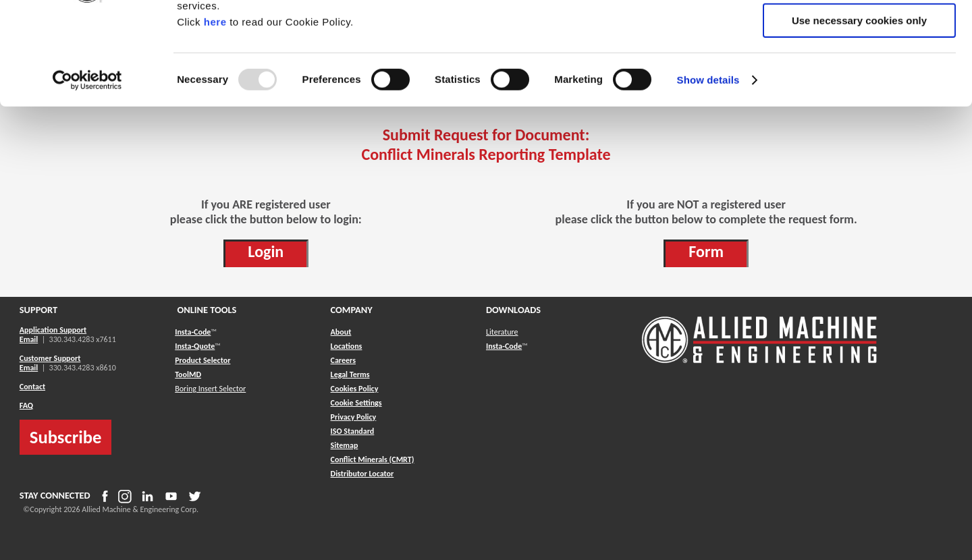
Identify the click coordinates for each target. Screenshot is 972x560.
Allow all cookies (860, 33)
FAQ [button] (26, 405)
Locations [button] (347, 346)
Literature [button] (502, 332)
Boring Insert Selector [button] (210, 389)
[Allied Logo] (759, 361)
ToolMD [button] (188, 374)
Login (266, 251)
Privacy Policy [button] (354, 417)
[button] (345, 445)
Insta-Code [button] (193, 332)
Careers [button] (343, 360)
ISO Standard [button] (353, 431)
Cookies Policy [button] (355, 389)
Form (706, 251)
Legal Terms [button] (350, 374)
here (215, 114)
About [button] (341, 332)
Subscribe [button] (66, 437)
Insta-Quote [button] (195, 346)
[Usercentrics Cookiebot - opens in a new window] (87, 172)
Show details (708, 172)
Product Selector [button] (202, 360)
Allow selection (859, 73)
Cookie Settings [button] (356, 403)
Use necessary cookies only (859, 112)
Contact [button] (32, 387)
